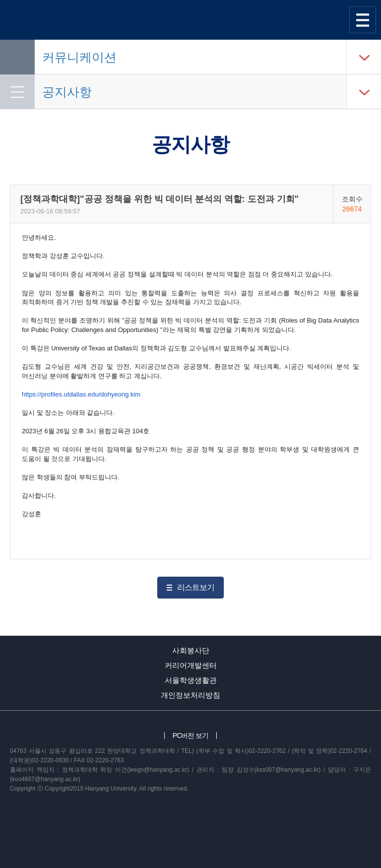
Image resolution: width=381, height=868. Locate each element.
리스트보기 (196, 587)
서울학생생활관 (191, 680)
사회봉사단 (191, 650)
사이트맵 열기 (363, 20)
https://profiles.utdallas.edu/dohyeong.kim (81, 394)
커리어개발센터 (191, 665)
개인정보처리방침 (190, 695)
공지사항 (67, 92)
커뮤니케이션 (79, 57)
